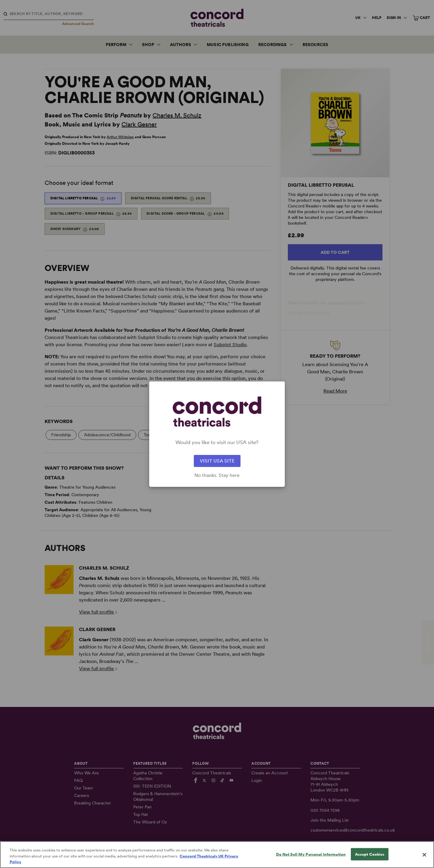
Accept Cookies (370, 854)
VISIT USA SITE (217, 461)
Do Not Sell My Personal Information (311, 854)
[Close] (424, 855)
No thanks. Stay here (217, 475)
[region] (217, 855)
